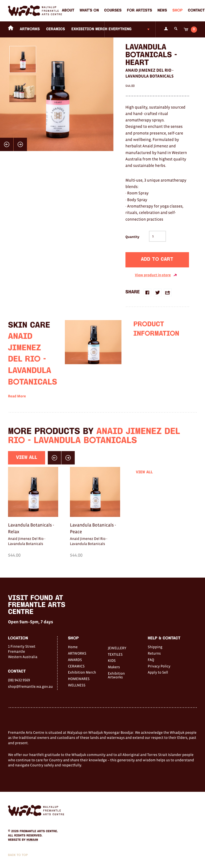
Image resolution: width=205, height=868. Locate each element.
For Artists (140, 11)
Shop (178, 11)
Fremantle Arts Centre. (39, 831)
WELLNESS (76, 685)
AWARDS (75, 660)
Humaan (32, 840)
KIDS (112, 660)
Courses (113, 11)
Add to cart (157, 260)
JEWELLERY (117, 648)
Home (73, 647)
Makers (114, 667)
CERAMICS (56, 29)
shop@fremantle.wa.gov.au (30, 686)
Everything (120, 29)
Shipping (155, 647)
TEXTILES (115, 654)
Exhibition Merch (90, 29)
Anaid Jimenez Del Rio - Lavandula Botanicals (150, 73)
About (68, 11)
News (162, 11)
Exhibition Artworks (116, 675)
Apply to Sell (158, 672)
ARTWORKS (30, 29)
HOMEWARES (79, 679)
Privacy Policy (159, 666)
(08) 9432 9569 (19, 680)
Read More (17, 405)
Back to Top (18, 855)
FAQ (151, 660)
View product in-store (156, 275)
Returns (154, 653)
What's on (89, 11)
